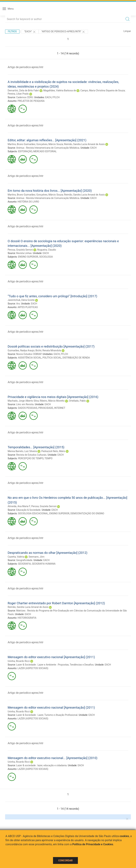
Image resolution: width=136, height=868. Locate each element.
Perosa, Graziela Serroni (20, 250)
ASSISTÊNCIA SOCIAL (30, 358)
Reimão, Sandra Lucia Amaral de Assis (84, 144)
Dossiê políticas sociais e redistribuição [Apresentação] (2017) (51, 346)
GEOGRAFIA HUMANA (44, 564)
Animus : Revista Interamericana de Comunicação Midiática (48, 148)
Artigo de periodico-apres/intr (25, 67)
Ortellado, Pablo (77, 401)
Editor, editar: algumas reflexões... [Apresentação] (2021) (47, 140)
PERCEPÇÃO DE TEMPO (31, 458)
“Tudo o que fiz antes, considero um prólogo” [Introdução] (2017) (52, 296)
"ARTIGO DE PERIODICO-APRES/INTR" (63, 32)
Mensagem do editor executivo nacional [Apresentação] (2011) (51, 657)
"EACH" (30, 32)
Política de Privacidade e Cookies (93, 844)
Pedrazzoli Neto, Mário (53, 451)
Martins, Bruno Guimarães (21, 144)
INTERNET (60, 408)
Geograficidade (24, 560)
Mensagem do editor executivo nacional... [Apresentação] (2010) (52, 758)
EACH (48, 97)
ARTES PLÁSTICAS (28, 307)
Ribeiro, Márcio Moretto (52, 401)
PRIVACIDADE (46, 408)
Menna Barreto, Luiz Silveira (22, 451)
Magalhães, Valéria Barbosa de (60, 90)
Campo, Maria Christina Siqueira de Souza (103, 90)
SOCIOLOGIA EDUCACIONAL (33, 513)
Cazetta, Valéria (16, 557)
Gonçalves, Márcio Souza (50, 144)
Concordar (65, 860)
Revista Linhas (24, 253)
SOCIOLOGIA (46, 257)
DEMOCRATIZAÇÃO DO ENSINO (87, 513)
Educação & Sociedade (28, 510)
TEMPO (48, 458)
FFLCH (56, 97)
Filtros (12, 31)
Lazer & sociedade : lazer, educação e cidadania (41, 765)
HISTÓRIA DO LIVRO (28, 202)
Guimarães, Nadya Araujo (21, 350)
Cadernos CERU (25, 97)
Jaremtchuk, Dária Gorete (21, 300)
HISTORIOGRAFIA (27, 618)
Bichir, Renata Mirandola (48, 350)
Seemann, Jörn (37, 557)
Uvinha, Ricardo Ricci (19, 661)
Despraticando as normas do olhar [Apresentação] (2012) (48, 553)
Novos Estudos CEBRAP (29, 354)
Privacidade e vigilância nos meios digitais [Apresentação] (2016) (53, 397)
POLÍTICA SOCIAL (52, 358)
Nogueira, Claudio (47, 250)
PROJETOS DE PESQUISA (31, 101)
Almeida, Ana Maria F (19, 506)
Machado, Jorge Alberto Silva (23, 401)
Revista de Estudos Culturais (31, 455)
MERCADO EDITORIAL (45, 151)
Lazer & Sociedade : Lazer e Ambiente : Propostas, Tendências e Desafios (55, 665)
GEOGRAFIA (24, 564)
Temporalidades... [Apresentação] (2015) (36, 447)
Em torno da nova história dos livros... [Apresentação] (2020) (50, 191)
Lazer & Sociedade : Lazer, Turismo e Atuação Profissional (47, 715)
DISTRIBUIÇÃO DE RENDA (76, 358)
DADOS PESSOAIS (28, 408)
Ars (18, 304)
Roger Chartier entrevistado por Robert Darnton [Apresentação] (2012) (56, 603)
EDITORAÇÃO (25, 151)
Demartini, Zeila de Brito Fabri (23, 90)
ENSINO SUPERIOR (28, 257)
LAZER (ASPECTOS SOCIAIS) (33, 668)
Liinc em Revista (25, 404)
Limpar (127, 31)
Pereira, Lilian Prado (18, 94)
